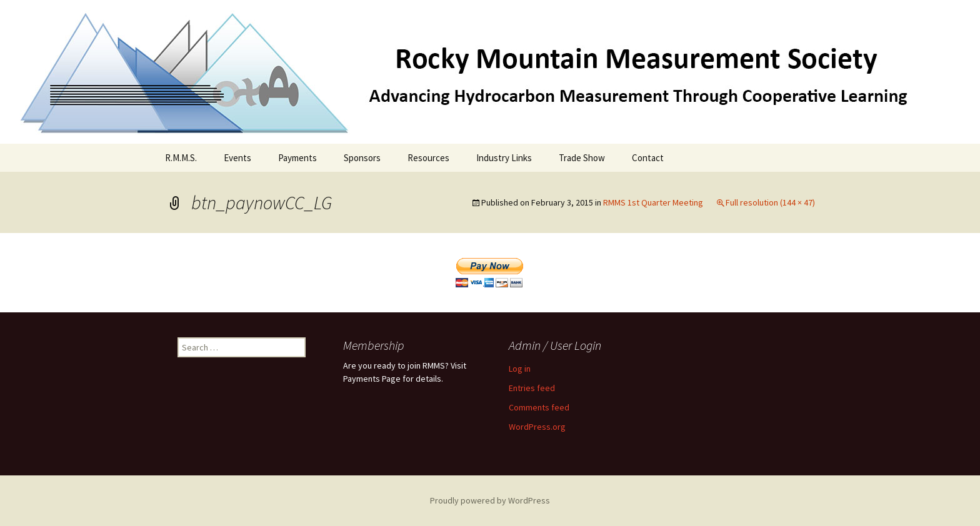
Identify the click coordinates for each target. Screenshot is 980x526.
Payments (297, 158)
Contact (648, 158)
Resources (428, 158)
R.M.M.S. (181, 158)
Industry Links (504, 158)
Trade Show (582, 158)
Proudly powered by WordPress (490, 500)
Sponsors (362, 158)
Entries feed (532, 388)
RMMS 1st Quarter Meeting (653, 202)
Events (237, 158)
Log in (520, 369)
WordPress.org (537, 427)
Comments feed (539, 407)
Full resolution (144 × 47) (770, 202)
